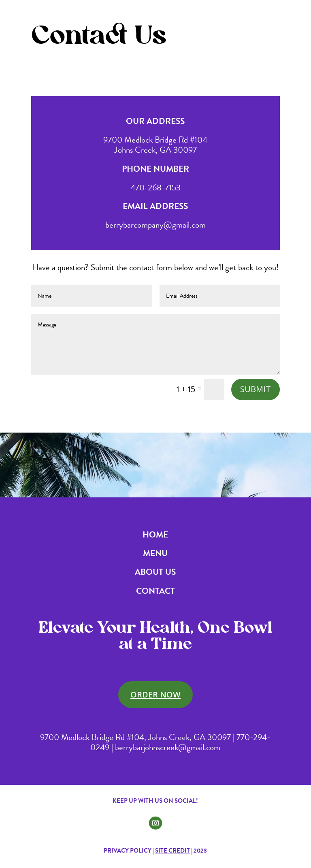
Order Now (155, 694)
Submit (256, 389)
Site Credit (173, 851)
